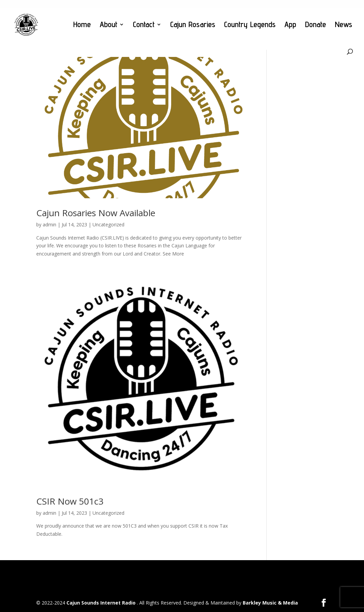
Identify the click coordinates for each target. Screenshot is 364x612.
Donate (316, 26)
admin (49, 225)
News (343, 26)
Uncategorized (108, 225)
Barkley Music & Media (270, 603)
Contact (144, 26)
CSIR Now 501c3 (70, 501)
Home (82, 26)
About (108, 26)
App (290, 26)
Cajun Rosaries (193, 26)
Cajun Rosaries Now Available (96, 213)
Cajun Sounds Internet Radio (102, 603)
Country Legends (250, 26)
